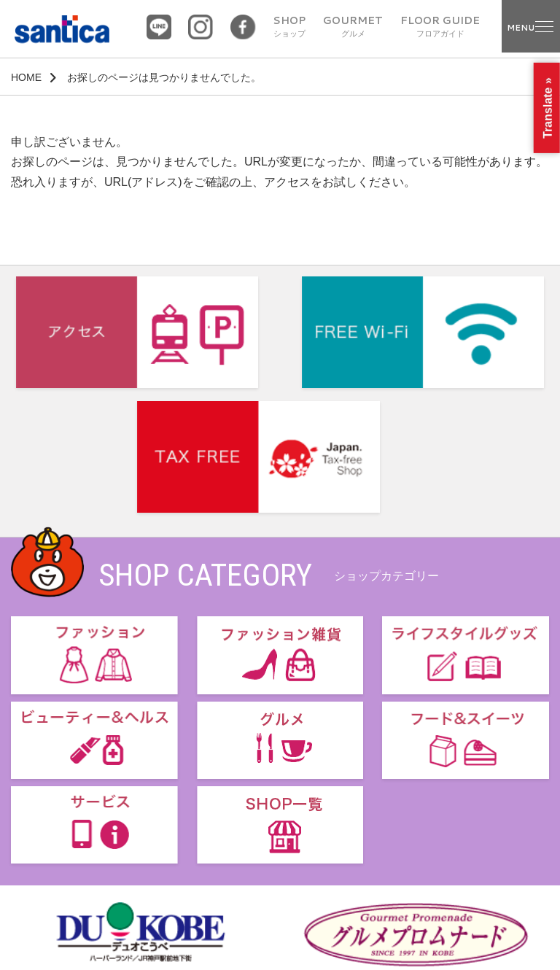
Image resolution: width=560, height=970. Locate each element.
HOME (26, 77)
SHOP (289, 27)
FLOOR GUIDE (440, 27)
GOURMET (353, 27)
